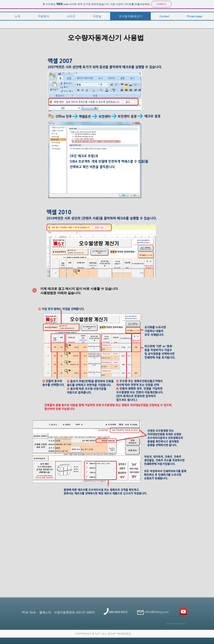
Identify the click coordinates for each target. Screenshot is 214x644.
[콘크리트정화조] (183, 612)
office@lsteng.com (156, 612)
